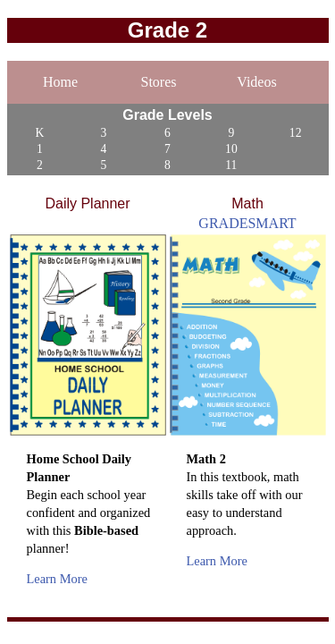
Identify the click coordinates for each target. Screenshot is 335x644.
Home (60, 82)
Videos (256, 82)
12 (296, 133)
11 (231, 165)
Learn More (57, 579)
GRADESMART (247, 223)
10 (231, 149)
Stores (159, 82)
